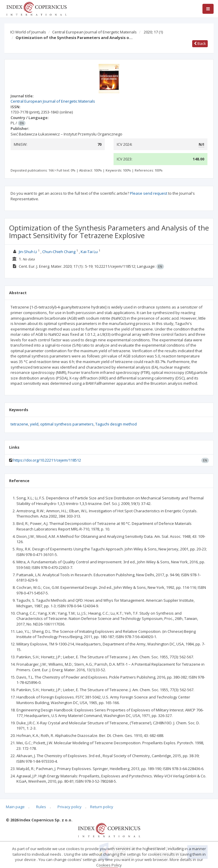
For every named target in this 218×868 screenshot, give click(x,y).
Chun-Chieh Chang (59, 252)
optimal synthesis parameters (67, 424)
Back (200, 43)
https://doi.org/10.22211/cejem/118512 (47, 460)
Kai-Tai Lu (89, 252)
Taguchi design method (116, 424)
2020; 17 (153, 32)
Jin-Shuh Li (28, 252)
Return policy (102, 807)
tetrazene (19, 424)
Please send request (149, 193)
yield (34, 424)
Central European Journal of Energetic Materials (94, 32)
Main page (15, 807)
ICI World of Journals (28, 32)
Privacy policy (70, 807)
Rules (41, 807)
